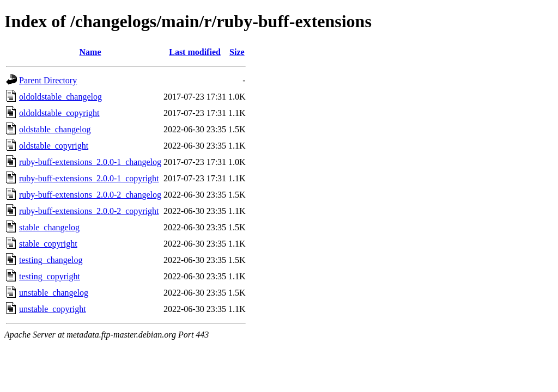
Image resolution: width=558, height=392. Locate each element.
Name (90, 52)
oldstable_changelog (55, 129)
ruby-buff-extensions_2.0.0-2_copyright (89, 211)
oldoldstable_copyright (59, 113)
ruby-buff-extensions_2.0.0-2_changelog (90, 195)
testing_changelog (51, 260)
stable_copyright (48, 244)
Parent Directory (48, 80)
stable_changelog (49, 227)
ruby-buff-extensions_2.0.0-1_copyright (89, 178)
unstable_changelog (54, 293)
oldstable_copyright (54, 146)
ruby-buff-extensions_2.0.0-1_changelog (90, 162)
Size (237, 52)
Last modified (195, 52)
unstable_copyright (53, 309)
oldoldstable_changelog (60, 97)
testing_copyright (50, 276)
